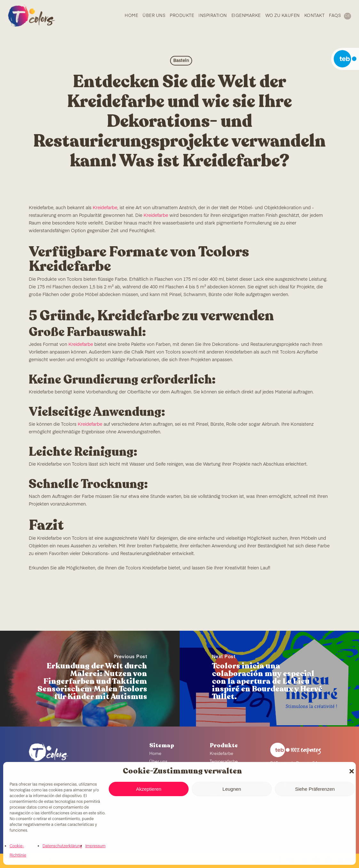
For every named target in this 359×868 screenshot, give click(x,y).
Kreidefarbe (105, 208)
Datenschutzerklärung (62, 846)
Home (155, 754)
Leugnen (232, 789)
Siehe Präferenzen (315, 789)
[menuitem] (347, 16)
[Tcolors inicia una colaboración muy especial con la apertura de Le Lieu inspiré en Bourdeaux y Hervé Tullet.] (269, 679)
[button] (352, 771)
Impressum (95, 846)
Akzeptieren (148, 789)
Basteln (181, 61)
